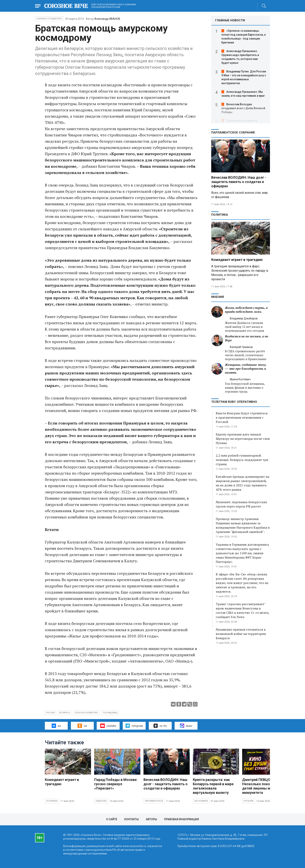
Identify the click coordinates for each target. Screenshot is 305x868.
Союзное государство (49, 19)
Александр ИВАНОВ (107, 19)
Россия (50, 713)
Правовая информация (181, 819)
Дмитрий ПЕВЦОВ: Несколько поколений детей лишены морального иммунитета (265, 786)
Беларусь (65, 713)
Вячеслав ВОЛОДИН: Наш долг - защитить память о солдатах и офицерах (239, 182)
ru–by (160, 726)
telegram (134, 726)
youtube (108, 726)
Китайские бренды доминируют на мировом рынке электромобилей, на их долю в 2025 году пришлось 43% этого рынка (242, 483)
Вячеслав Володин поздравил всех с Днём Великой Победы (243, 108)
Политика (220, 215)
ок (82, 726)
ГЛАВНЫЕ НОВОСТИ (230, 20)
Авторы (151, 819)
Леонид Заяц (110, 713)
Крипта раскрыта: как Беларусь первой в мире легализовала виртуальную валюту (213, 786)
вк (56, 726)
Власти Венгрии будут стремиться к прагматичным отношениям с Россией (242, 417)
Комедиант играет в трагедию (237, 260)
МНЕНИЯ (218, 297)
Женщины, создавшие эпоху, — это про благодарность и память (246, 369)
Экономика (201, 801)
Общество (101, 801)
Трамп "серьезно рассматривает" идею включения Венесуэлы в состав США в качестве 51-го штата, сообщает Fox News (242, 610)
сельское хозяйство (86, 713)
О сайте (112, 819)
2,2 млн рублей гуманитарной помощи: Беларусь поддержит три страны (242, 460)
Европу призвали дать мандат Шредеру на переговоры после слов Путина (243, 439)
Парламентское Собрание (233, 132)
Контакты (132, 819)
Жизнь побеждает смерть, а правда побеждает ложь (246, 310)
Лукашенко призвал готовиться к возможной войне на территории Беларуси (241, 634)
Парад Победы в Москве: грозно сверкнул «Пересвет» (116, 784)
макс (186, 726)
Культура (249, 801)
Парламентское (154, 801)
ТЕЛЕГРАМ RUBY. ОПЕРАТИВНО (234, 402)
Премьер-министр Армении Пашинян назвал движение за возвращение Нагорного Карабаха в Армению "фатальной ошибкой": (243, 525)
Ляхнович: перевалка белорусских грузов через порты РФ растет (241, 504)
